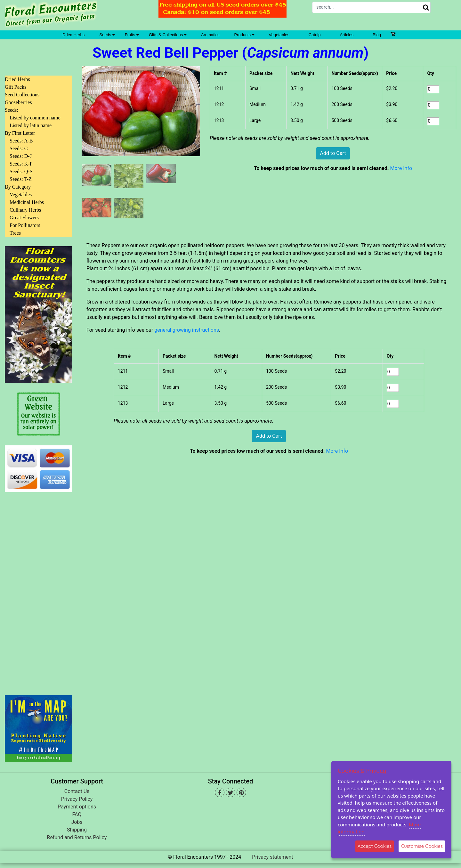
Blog (377, 35)
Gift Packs (16, 87)
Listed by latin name (31, 125)
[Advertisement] (38, 590)
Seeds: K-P (21, 164)
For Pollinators (25, 225)
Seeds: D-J (21, 156)
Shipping (77, 830)
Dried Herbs (73, 35)
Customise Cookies (422, 846)
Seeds (107, 35)
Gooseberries (18, 102)
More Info (401, 168)
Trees (15, 233)
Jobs (77, 822)
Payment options (77, 807)
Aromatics (210, 35)
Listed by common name (35, 118)
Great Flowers (24, 218)
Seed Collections (22, 95)
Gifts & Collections (168, 35)
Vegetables (279, 35)
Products (244, 35)
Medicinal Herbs (27, 202)
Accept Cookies (375, 846)
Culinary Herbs (25, 210)
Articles (347, 35)
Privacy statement (272, 857)
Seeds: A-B (21, 141)
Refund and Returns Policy (77, 837)
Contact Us (77, 791)
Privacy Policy (77, 799)
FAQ (77, 814)
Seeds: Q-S (21, 171)
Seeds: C (19, 148)
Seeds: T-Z (21, 179)
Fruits (132, 35)
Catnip (315, 35)
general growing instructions (187, 330)
